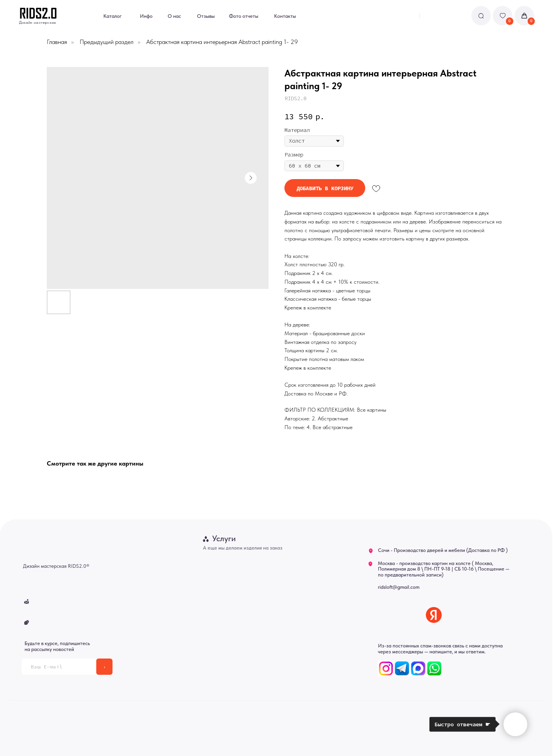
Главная (57, 42)
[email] (59, 667)
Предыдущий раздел (107, 42)
